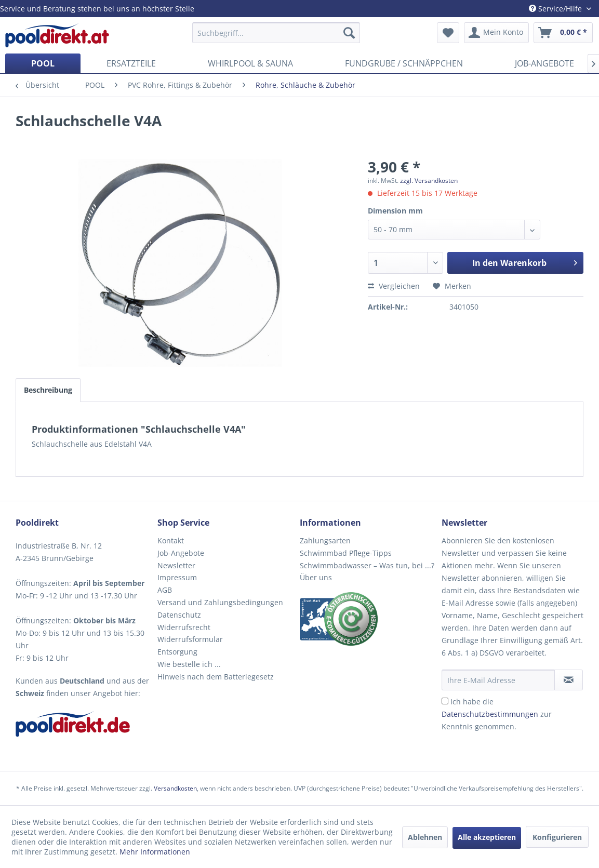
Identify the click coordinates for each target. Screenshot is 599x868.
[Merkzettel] (448, 33)
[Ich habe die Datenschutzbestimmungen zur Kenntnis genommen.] (445, 701)
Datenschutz (179, 615)
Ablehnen (425, 837)
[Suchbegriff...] (276, 33)
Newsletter (176, 565)
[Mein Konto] (496, 33)
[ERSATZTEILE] (131, 63)
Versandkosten (175, 788)
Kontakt (171, 540)
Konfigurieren (557, 837)
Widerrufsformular (190, 639)
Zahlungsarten (325, 540)
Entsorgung (177, 652)
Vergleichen (394, 286)
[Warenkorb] (563, 33)
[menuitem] (276, 33)
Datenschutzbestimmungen (490, 714)
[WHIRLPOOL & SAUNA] (250, 63)
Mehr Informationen (155, 852)
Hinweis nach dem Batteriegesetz (216, 677)
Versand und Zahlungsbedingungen (220, 602)
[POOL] (43, 63)
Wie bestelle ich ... (189, 664)
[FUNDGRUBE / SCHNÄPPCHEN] (404, 63)
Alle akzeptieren (487, 837)
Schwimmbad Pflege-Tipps (346, 553)
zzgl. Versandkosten (429, 181)
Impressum (177, 577)
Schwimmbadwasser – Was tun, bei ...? (367, 565)
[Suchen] (349, 33)
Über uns (316, 577)
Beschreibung (48, 390)
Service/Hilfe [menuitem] (556, 9)
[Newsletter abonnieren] (569, 680)
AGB (165, 590)
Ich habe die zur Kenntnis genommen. (497, 714)
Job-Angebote (181, 553)
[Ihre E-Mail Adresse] (498, 680)
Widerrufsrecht (184, 627)
